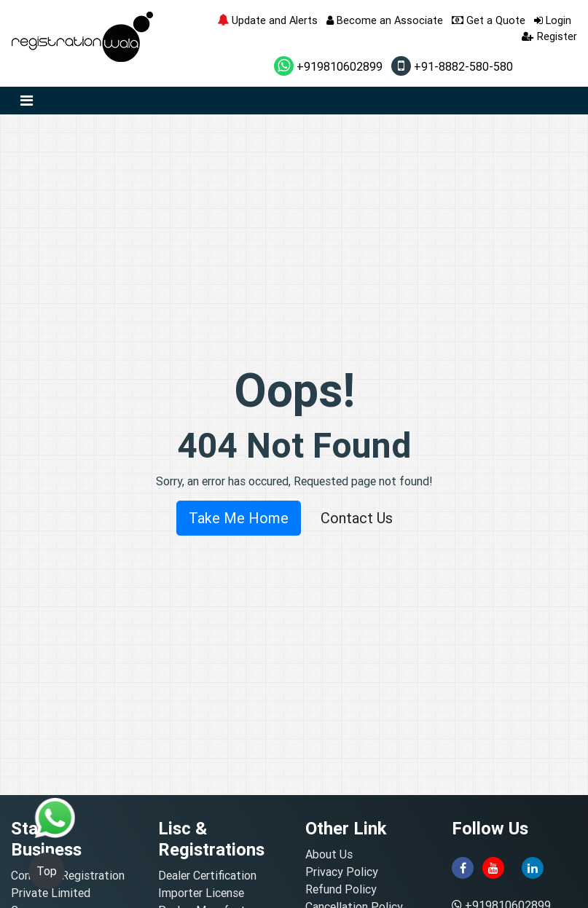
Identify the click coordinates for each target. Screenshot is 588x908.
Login (553, 20)
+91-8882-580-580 (452, 66)
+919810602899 (328, 66)
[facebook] (463, 866)
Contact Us (357, 518)
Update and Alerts (267, 20)
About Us (329, 854)
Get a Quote (489, 20)
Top (47, 871)
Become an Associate (385, 20)
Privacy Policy (342, 872)
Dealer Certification (207, 875)
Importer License (201, 893)
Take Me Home (239, 518)
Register (549, 36)
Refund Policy (341, 889)
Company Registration (68, 875)
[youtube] (493, 866)
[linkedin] (533, 866)
